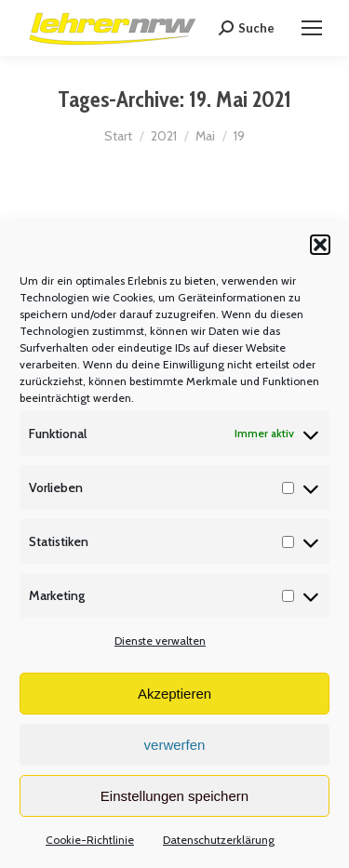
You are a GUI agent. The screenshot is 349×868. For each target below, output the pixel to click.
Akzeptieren (174, 694)
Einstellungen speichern (174, 796)
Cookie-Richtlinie (90, 840)
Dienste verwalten (160, 641)
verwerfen (175, 745)
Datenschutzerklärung (219, 840)
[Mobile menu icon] (312, 28)
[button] (320, 245)
